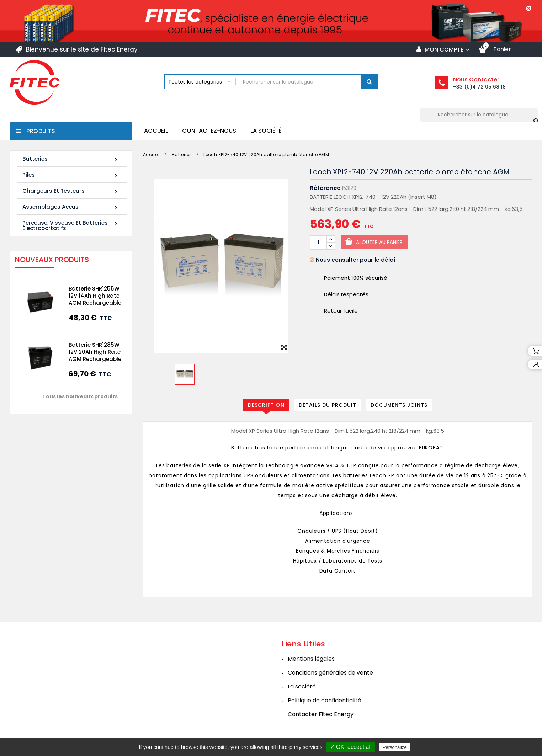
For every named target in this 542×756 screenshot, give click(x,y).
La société (266, 131)
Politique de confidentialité (325, 700)
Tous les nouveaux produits (77, 396)
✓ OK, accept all (351, 747)
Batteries (71, 159)
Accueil (156, 131)
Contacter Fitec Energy (321, 714)
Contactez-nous (209, 131)
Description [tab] (266, 405)
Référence (325, 188)
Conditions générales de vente (330, 673)
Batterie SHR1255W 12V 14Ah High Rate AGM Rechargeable (92, 296)
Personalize (395, 747)
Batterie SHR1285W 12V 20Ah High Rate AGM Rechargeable (92, 352)
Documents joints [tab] (399, 405)
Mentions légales (311, 659)
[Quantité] (318, 243)
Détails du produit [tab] (328, 405)
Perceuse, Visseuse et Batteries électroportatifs (71, 225)
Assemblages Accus (71, 207)
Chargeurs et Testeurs (71, 191)
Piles (71, 175)
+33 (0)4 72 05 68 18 (479, 87)
